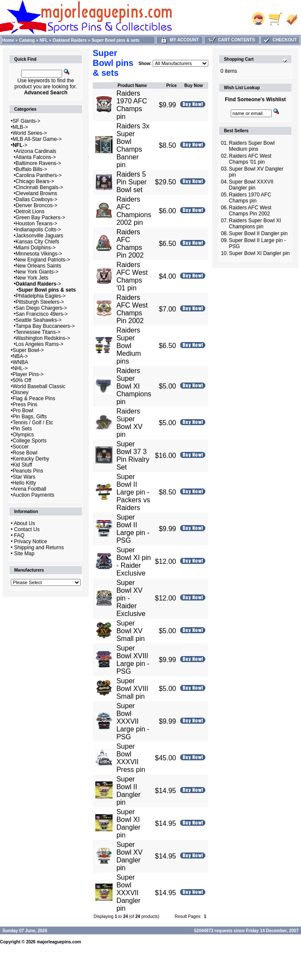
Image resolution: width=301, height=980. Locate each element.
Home (8, 40)
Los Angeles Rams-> (39, 344)
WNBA (20, 362)
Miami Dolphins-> (36, 248)
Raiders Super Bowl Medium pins (129, 346)
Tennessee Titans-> (38, 332)
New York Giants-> (37, 272)
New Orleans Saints (38, 266)
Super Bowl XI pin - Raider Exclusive (134, 562)
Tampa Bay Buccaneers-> (45, 326)
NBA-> (20, 356)
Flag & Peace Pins (34, 398)
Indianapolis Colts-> (38, 230)
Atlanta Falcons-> (36, 157)
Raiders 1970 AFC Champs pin (132, 105)
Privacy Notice (31, 541)
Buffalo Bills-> (31, 169)
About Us (24, 523)
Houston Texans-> (36, 224)
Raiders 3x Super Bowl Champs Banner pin (133, 145)
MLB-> (20, 127)
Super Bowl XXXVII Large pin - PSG (133, 721)
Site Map (24, 554)
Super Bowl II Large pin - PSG (133, 529)
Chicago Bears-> (35, 181)
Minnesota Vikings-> (39, 254)
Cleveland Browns (36, 193)
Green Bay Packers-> (40, 218)
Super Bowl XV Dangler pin (129, 856)
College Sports (30, 441)
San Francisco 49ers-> (42, 314)
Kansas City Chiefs (37, 242)
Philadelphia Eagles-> (41, 296)
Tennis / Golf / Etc (33, 423)
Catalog (27, 40)
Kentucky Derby (31, 459)
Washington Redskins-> (43, 338)
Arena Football (29, 489)
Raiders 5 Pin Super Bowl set (132, 182)
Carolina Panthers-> (39, 175)
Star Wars (24, 477)
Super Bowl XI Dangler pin (129, 823)
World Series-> (30, 133)
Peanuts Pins (28, 471)
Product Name (132, 86)
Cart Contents (232, 40)
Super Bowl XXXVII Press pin (131, 758)
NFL (44, 40)
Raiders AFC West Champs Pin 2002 (132, 309)
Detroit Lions (30, 212)
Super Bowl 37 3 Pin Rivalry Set (133, 456)
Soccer (20, 447)
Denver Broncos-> (36, 205)
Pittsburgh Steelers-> (40, 302)
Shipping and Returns (39, 548)
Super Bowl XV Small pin (131, 631)
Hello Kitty (24, 483)
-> (20, 145)
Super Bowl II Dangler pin (129, 791)
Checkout (280, 40)
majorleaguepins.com (59, 942)
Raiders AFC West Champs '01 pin (132, 276)
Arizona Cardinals (36, 151)
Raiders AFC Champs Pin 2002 (130, 244)
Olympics (23, 435)
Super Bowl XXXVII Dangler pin (129, 893)
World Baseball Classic (39, 386)
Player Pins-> (28, 374)
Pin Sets (22, 429)
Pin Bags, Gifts (30, 417)
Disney (20, 392)
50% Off (22, 380)
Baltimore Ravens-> (38, 163)
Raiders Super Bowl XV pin (129, 423)
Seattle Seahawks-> (39, 320)
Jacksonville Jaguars (39, 236)
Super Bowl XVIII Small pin (132, 689)
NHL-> (20, 368)
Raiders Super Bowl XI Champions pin (134, 386)
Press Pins (25, 404)
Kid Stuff (22, 465)
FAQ (19, 535)
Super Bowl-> (28, 350)
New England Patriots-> (43, 260)
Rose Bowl (25, 453)
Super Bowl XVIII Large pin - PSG (133, 660)
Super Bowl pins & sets (115, 40)
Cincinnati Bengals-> (39, 187)
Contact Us (27, 529)
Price (171, 86)
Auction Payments (33, 495)
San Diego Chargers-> (41, 308)
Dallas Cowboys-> (36, 199)
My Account (180, 40)
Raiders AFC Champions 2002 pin (134, 211)
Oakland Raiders (70, 40)
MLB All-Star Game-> (37, 139)
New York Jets (32, 278)
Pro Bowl (23, 411)
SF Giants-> (26, 121)
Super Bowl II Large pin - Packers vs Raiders (133, 492)
